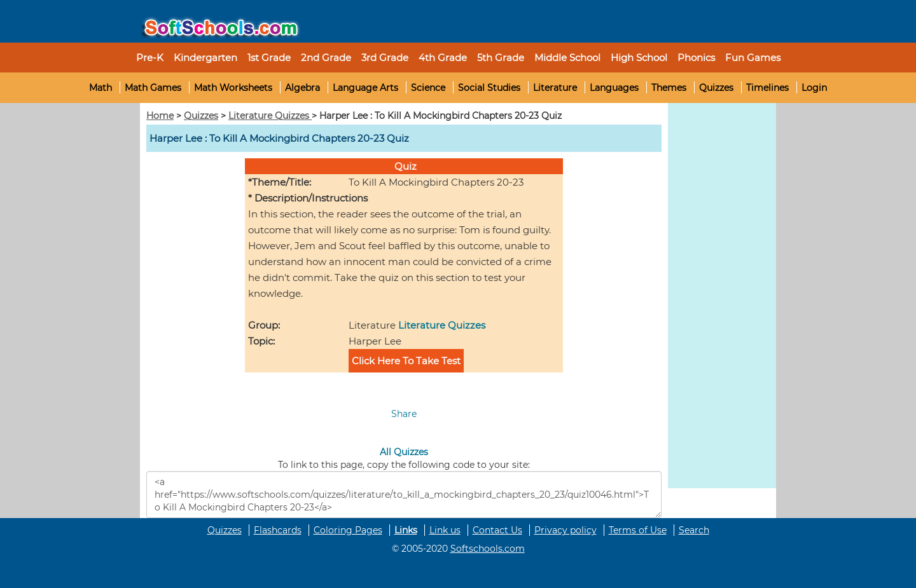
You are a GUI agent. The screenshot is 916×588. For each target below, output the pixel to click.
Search (694, 530)
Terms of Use (638, 530)
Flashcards (278, 530)
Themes (669, 88)
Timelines (767, 88)
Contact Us (497, 530)
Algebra (302, 88)
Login (814, 88)
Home (160, 116)
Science (428, 88)
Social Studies (489, 88)
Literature (555, 88)
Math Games (153, 88)
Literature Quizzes (270, 116)
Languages (614, 88)
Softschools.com (488, 549)
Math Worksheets (233, 88)
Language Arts (365, 88)
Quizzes (716, 88)
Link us (445, 530)
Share (404, 414)
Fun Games (753, 58)
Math (101, 88)
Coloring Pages (348, 530)
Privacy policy (566, 530)
